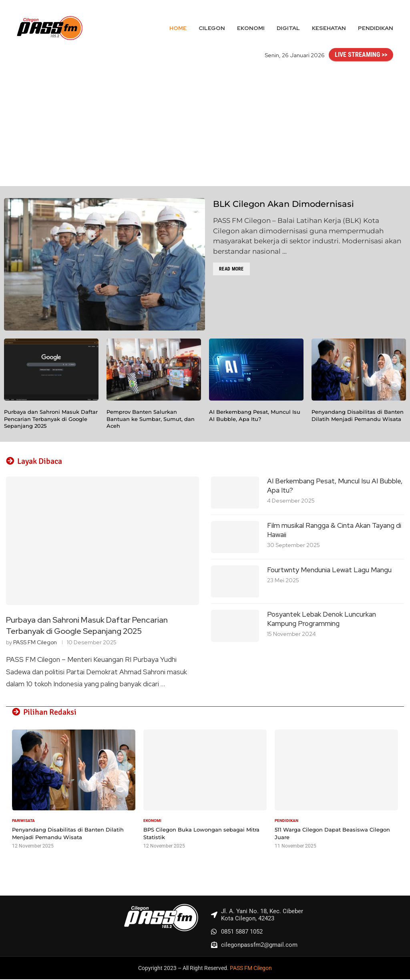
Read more (231, 269)
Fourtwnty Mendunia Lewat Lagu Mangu (329, 570)
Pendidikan (376, 28)
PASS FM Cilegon (35, 643)
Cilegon (212, 28)
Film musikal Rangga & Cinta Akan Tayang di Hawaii (334, 530)
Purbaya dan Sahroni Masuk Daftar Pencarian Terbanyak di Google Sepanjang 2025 (51, 419)
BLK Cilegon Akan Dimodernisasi (283, 204)
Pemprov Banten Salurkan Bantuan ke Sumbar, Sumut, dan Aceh (151, 419)
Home (178, 28)
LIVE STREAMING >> (361, 55)
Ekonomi (251, 28)
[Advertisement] (205, 126)
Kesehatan (329, 28)
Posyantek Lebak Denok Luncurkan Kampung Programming (322, 619)
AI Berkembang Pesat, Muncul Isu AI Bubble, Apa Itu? (255, 415)
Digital (288, 28)
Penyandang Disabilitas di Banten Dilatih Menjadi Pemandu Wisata (358, 415)
